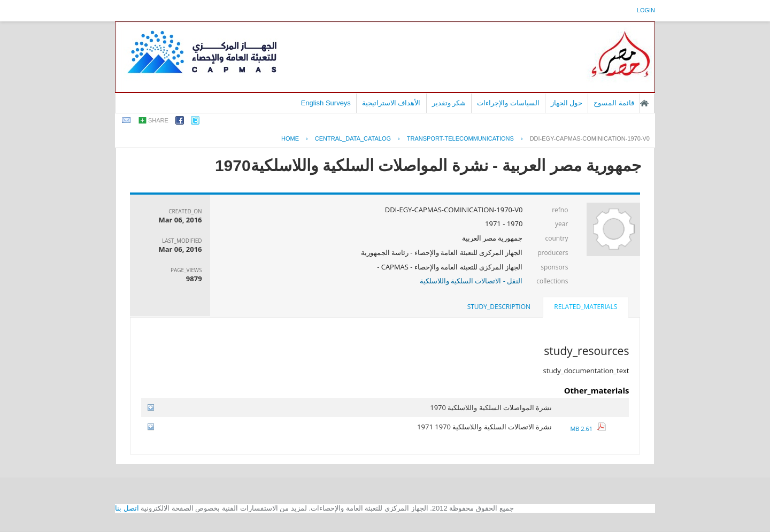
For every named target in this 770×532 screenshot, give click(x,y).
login (646, 10)
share (158, 120)
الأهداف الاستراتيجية (391, 103)
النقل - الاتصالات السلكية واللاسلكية (471, 281)
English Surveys (326, 103)
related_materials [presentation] (586, 307)
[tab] (586, 308)
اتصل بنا (127, 508)
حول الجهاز (567, 103)
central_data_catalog (353, 138)
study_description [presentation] (499, 307)
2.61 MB (588, 429)
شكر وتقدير (449, 103)
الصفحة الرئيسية (644, 103)
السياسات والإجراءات (508, 103)
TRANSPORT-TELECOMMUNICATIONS (460, 138)
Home (290, 138)
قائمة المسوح (614, 103)
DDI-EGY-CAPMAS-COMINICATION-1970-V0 (590, 138)
